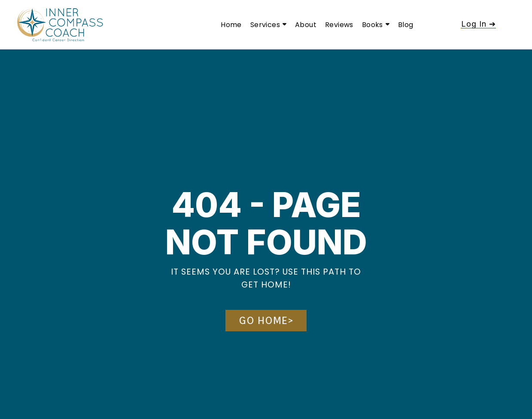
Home (231, 25)
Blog (406, 25)
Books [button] (376, 25)
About (306, 25)
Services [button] (268, 25)
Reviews (339, 25)
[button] (478, 24)
